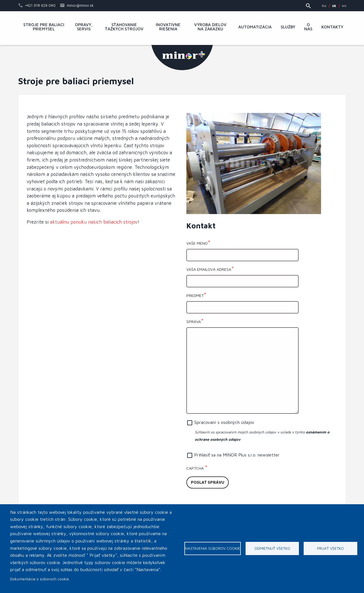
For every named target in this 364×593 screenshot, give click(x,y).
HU (324, 6)
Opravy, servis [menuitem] (84, 27)
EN (344, 6)
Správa (194, 322)
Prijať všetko (330, 548)
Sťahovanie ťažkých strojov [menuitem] (124, 27)
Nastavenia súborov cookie (213, 548)
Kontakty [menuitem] (332, 27)
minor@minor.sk (80, 5)
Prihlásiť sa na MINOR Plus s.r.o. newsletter (237, 455)
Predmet (195, 295)
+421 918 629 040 (40, 5)
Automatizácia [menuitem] (255, 27)
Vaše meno (197, 243)
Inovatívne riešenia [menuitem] (168, 27)
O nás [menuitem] (308, 27)
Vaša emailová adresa (209, 269)
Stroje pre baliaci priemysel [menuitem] (44, 27)
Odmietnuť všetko (272, 548)
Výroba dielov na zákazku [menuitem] (210, 27)
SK (334, 6)
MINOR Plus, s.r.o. (182, 58)
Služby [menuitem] (288, 27)
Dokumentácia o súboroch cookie (40, 579)
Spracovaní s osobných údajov (224, 422)
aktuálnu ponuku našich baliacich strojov (94, 222)
